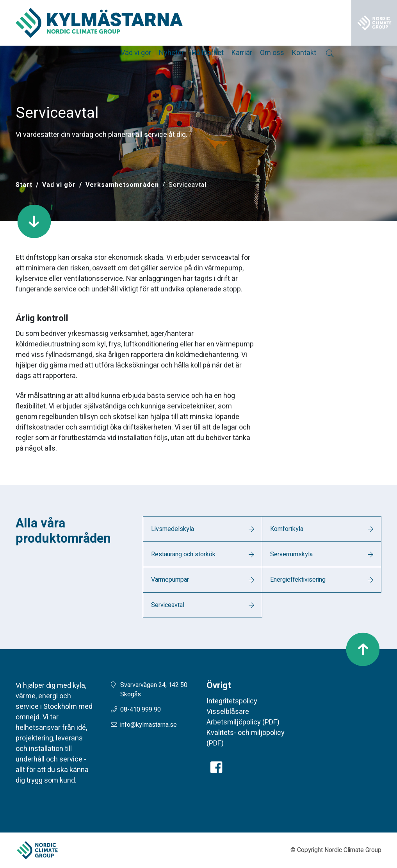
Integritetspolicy (232, 701)
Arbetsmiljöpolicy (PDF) (243, 722)
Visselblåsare (228, 712)
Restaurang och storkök (183, 554)
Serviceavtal (168, 605)
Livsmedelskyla (173, 529)
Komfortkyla (287, 529)
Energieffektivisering (298, 580)
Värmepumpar (170, 580)
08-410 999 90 (141, 710)
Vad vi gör (59, 185)
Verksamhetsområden (122, 185)
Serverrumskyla (291, 554)
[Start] (24, 185)
